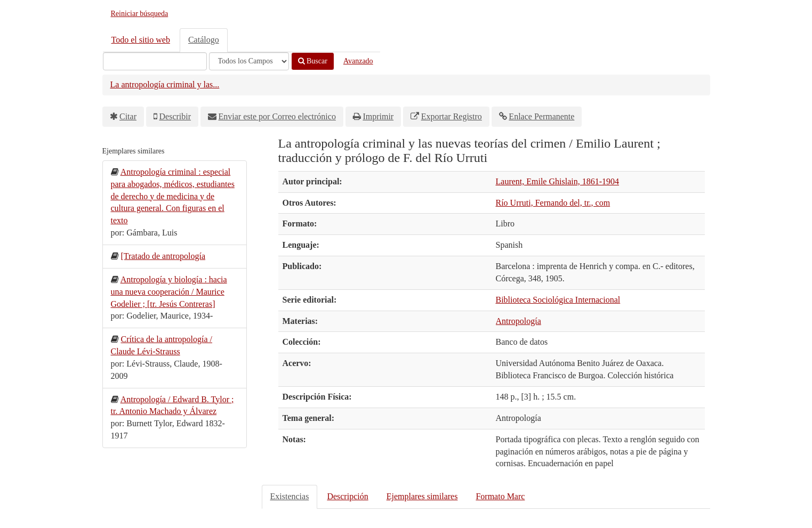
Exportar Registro (452, 116)
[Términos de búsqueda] (155, 61)
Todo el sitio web (141, 40)
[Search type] (249, 61)
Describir (175, 116)
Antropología (518, 321)
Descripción (347, 496)
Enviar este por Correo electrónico (277, 116)
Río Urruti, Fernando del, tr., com (553, 203)
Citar (128, 116)
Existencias (290, 496)
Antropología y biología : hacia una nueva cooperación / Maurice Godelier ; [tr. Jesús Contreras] (169, 292)
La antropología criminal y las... (165, 84)
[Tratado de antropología (163, 256)
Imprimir (378, 116)
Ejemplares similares (422, 496)
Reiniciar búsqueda (140, 14)
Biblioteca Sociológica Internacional (558, 300)
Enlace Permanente (541, 116)
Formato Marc (500, 496)
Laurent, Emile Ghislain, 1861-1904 (558, 181)
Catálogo (204, 40)
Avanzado (358, 61)
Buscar (313, 61)
